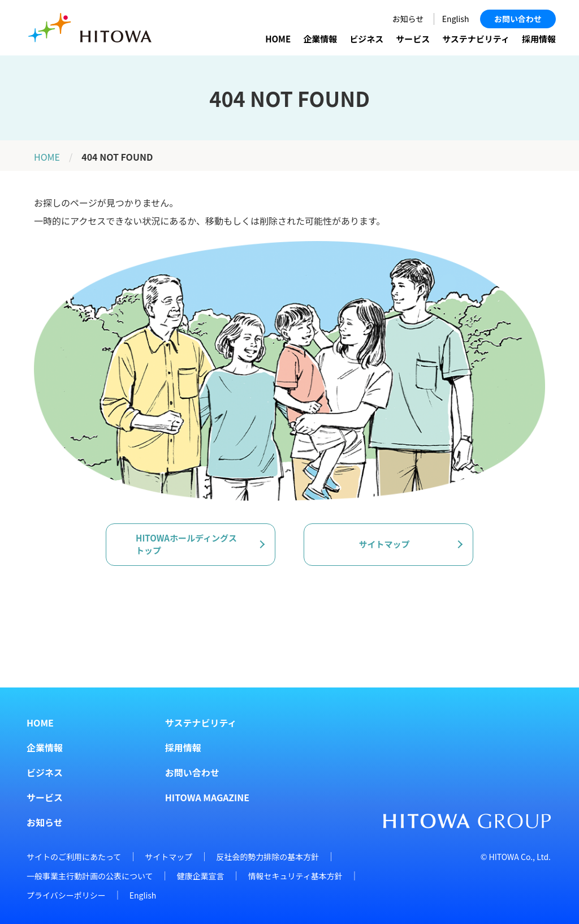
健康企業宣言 (201, 876)
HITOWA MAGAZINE (207, 797)
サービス (413, 39)
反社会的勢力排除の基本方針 (267, 857)
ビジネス (366, 39)
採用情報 (539, 39)
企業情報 (320, 39)
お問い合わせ (518, 19)
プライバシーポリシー (66, 895)
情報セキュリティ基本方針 (295, 876)
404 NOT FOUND (117, 157)
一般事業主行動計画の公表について (90, 876)
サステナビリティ (476, 39)
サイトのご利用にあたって (74, 857)
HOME (278, 39)
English (456, 19)
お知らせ (408, 19)
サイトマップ (168, 857)
